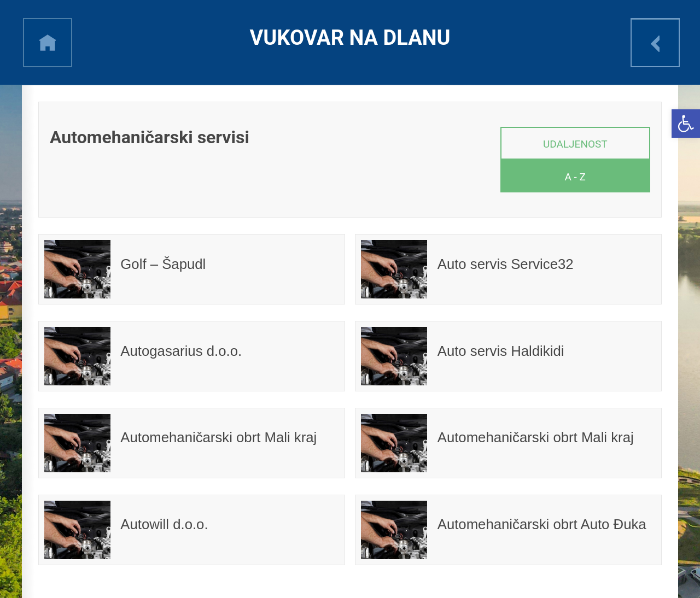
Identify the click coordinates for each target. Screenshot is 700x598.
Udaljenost (575, 144)
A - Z (575, 177)
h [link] (48, 43)
